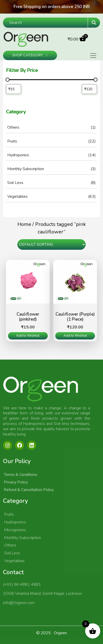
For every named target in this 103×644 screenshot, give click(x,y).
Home (24, 224)
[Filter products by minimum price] (14, 89)
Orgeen (60, 633)
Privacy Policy (16, 482)
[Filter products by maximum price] (89, 89)
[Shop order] (51, 244)
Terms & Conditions (21, 475)
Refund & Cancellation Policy (29, 490)
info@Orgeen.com (19, 603)
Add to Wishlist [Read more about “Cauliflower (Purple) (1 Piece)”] (75, 336)
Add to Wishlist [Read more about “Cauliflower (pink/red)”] (28, 336)
